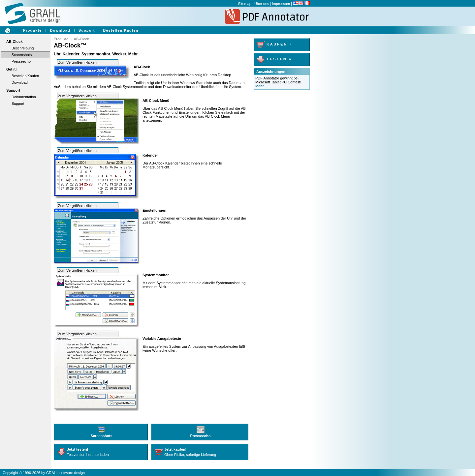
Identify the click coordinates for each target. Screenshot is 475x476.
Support (87, 30)
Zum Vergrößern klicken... (79, 62)
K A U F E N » (274, 44)
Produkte (32, 30)
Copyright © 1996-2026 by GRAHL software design (44, 473)
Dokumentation (24, 97)
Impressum (281, 4)
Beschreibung (23, 48)
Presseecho (21, 61)
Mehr (259, 86)
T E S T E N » (274, 59)
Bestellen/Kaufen (121, 30)
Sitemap (245, 4)
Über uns (262, 4)
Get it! (12, 69)
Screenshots (22, 55)
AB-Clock (15, 42)
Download (60, 30)
